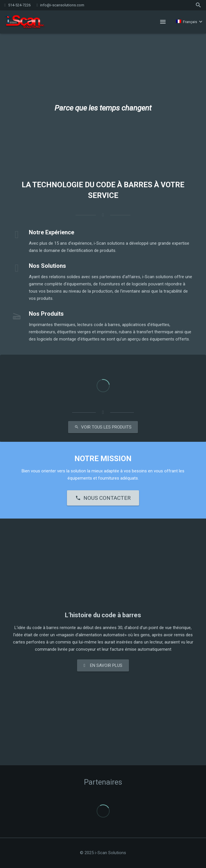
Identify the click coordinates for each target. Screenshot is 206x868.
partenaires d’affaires (120, 277)
